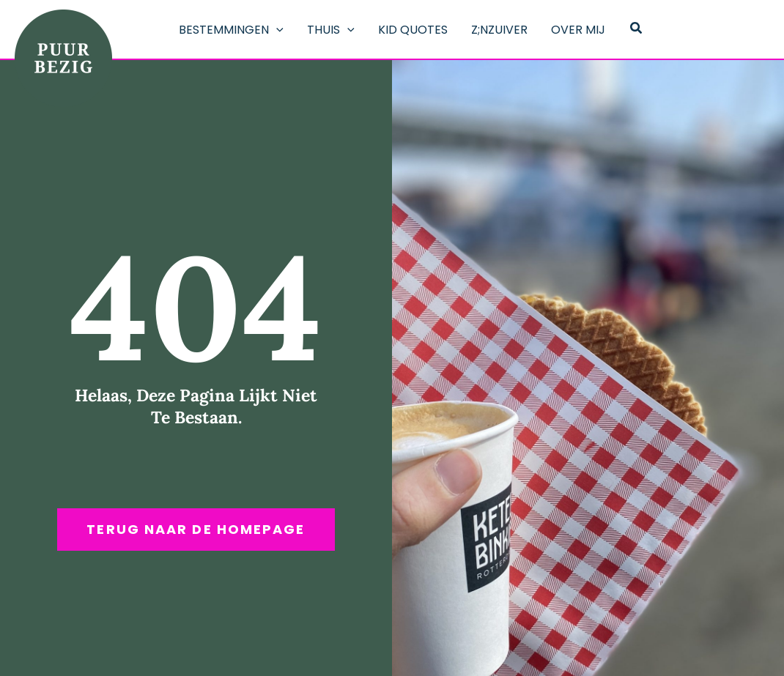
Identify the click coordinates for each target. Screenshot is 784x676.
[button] (637, 29)
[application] (276, 30)
